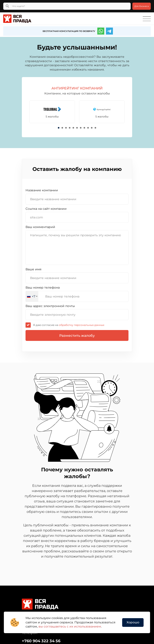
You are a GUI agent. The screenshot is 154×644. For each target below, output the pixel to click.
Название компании (42, 190)
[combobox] (32, 296)
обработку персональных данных (81, 325)
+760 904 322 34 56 (41, 641)
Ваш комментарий (40, 227)
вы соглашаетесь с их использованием (70, 626)
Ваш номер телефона (43, 287)
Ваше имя (33, 269)
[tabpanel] (53, 112)
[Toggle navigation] (147, 19)
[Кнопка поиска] (7, 6)
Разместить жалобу (77, 336)
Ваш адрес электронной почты (50, 306)
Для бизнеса (142, 6)
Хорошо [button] (133, 622)
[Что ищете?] (67, 6)
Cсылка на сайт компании (46, 209)
